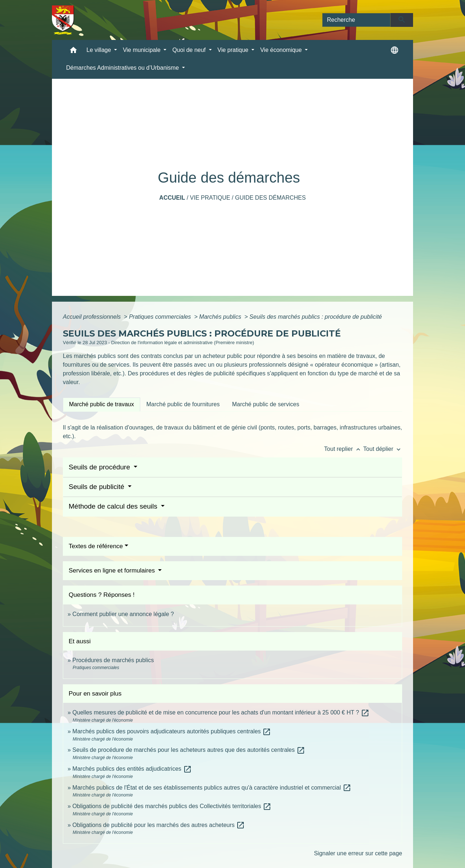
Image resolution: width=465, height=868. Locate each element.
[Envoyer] (402, 20)
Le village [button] (100, 50)
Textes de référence (96, 546)
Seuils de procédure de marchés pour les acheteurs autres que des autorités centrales (189, 750)
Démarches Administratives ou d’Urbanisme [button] (123, 68)
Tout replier (344, 449)
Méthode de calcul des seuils (114, 506)
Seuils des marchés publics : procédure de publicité (316, 317)
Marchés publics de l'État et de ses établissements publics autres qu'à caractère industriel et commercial (212, 788)
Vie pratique (210, 198)
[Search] (356, 20)
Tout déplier (383, 449)
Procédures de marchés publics (113, 660)
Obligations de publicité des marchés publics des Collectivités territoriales (172, 806)
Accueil (172, 198)
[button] (73, 52)
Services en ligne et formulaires (113, 570)
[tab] (102, 404)
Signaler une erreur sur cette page (358, 853)
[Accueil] (63, 20)
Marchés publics (221, 317)
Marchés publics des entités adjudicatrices (132, 769)
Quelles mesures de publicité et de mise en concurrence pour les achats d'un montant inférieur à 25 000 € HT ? (221, 712)
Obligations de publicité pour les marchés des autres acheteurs (159, 825)
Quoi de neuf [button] (190, 50)
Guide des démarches (270, 198)
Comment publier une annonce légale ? (123, 614)
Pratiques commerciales (161, 317)
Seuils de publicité (97, 487)
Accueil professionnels (93, 317)
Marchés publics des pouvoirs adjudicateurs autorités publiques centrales (172, 731)
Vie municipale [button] (142, 50)
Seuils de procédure (100, 467)
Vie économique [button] (282, 50)
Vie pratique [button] (234, 50)
